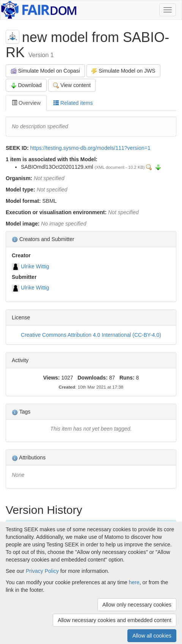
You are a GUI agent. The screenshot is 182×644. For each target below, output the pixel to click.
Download (26, 85)
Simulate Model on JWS (123, 71)
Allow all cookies (152, 636)
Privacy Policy (42, 571)
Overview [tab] (26, 103)
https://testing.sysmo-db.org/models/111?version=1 (90, 148)
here (134, 582)
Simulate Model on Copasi (45, 71)
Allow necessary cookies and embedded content (115, 620)
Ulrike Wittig (35, 266)
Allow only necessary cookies (137, 605)
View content (72, 85)
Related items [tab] (73, 103)
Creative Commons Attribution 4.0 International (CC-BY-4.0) (91, 335)
